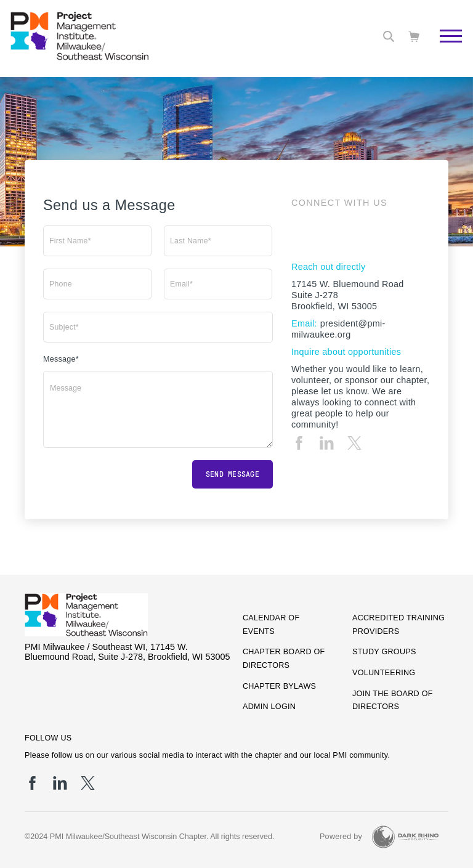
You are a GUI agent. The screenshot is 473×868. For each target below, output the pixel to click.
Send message (232, 474)
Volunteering (384, 673)
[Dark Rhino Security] (405, 837)
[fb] (299, 443)
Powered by (341, 837)
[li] (327, 443)
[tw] (354, 443)
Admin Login (269, 707)
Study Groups (384, 652)
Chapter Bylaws (279, 686)
